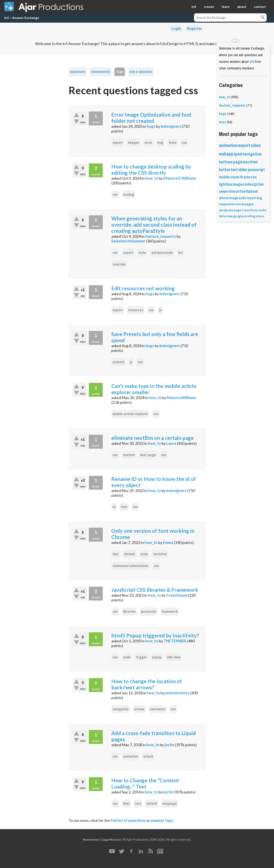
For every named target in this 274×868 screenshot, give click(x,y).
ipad (238, 154)
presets (118, 362)
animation (130, 756)
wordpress (226, 210)
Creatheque (177, 595)
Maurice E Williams (180, 178)
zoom (235, 177)
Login (176, 28)
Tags (120, 72)
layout (252, 198)
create (209, 7)
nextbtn (129, 455)
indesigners (171, 126)
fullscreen (226, 216)
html (126, 804)
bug (160, 143)
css (184, 143)
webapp (226, 154)
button (225, 170)
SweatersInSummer (128, 241)
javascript (149, 612)
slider (243, 170)
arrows (139, 709)
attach (148, 756)
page (238, 162)
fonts (173, 143)
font (116, 554)
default (152, 804)
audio (243, 198)
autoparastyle (162, 253)
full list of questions (128, 820)
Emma (168, 542)
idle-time (174, 657)
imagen (134, 143)
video (256, 145)
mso (246, 162)
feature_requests (161, 236)
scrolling (249, 216)
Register (194, 28)
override (119, 264)
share (260, 216)
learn (226, 7)
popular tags (162, 820)
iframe (245, 177)
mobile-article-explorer (130, 414)
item (124, 507)
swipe (223, 191)
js (160, 310)
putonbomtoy (177, 693)
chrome (130, 554)
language (170, 804)
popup (157, 657)
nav (164, 455)
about (242, 7)
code (127, 657)
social (240, 204)
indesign (251, 184)
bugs (151, 126)
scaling (129, 195)
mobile (224, 177)
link (261, 184)
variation (160, 554)
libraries (129, 612)
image (234, 198)
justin (169, 745)
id (114, 507)
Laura (171, 443)
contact (260, 7)
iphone (224, 198)
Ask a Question (141, 72)
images (238, 184)
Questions (78, 72)
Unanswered (101, 72)
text (138, 804)
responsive (227, 204)
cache (262, 210)
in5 (194, 7)
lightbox (226, 184)
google (238, 216)
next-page (148, 455)
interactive (237, 191)
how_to (152, 178)
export (118, 143)
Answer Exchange (26, 18)
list (180, 253)
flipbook (252, 191)
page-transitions (246, 210)
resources (136, 310)
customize (158, 709)
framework (170, 612)
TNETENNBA (175, 641)
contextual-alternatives (130, 566)
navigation (121, 709)
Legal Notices (111, 839)
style (142, 253)
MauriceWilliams (181, 398)
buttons (226, 162)
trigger (141, 657)
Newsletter (91, 839)
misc (222, 122)
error (148, 143)
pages (249, 204)
